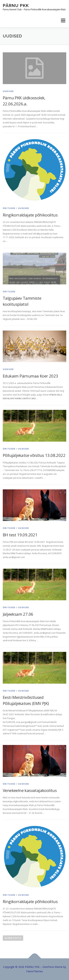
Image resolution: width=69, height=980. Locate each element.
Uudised (8, 91)
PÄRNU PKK (16, 5)
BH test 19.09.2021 (20, 535)
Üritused (9, 208)
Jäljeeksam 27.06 (18, 614)
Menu (63, 20)
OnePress (48, 967)
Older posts (13, 938)
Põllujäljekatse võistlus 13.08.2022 (34, 455)
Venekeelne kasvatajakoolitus (30, 790)
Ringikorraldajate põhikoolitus (30, 215)
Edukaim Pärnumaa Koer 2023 (30, 376)
